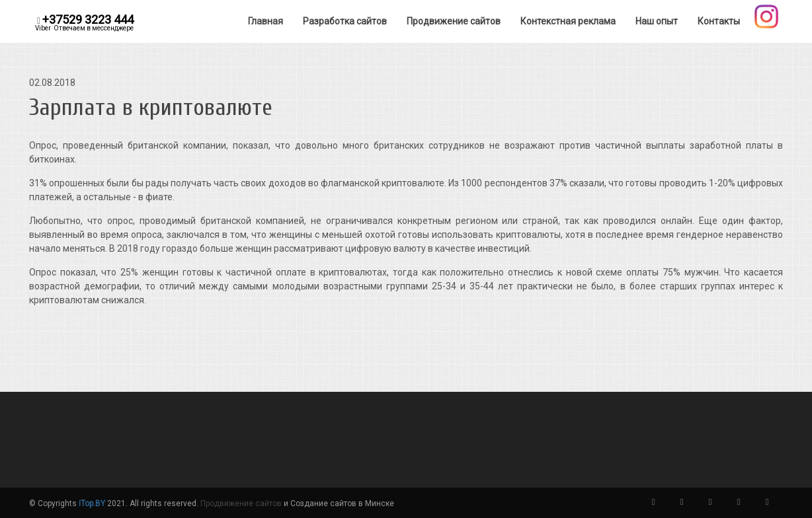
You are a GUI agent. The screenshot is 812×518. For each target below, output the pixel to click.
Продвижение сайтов (241, 503)
